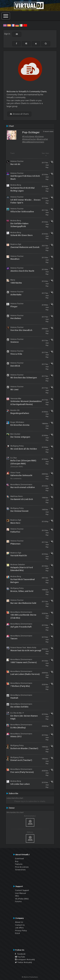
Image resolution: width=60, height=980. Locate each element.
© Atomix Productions (30, 977)
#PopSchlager (28, 137)
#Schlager (39, 137)
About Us (19, 922)
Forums (18, 901)
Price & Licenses (22, 867)
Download (19, 859)
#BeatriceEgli (42, 139)
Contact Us (20, 925)
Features (19, 864)
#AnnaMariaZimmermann (33, 142)
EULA (17, 933)
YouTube (20, 957)
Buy (17, 861)
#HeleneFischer (29, 139)
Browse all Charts (19, 114)
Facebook (20, 954)
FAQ (17, 896)
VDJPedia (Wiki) (22, 899)
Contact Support (22, 890)
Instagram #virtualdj (25, 959)
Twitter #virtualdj (23, 962)
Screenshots (20, 870)
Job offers (19, 928)
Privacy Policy (21, 931)
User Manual (20, 893)
